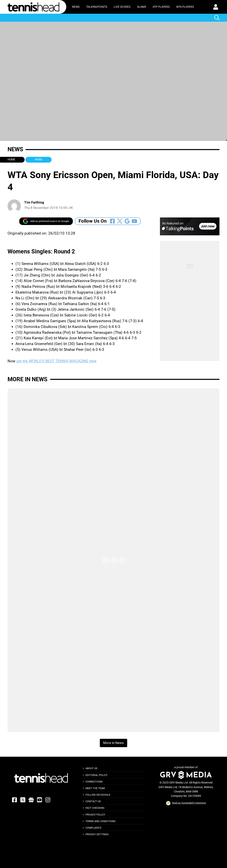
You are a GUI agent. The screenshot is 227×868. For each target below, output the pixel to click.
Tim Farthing (34, 202)
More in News (27, 379)
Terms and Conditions (101, 821)
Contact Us (93, 801)
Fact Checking (95, 808)
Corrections (94, 782)
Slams (142, 7)
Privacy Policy (95, 815)
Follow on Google (98, 795)
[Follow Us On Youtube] (134, 221)
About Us (91, 768)
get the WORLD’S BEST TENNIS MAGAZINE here (56, 361)
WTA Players (185, 7)
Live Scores (122, 7)
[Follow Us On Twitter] (120, 221)
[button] (216, 7)
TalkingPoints (97, 7)
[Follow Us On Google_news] (127, 221)
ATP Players (161, 7)
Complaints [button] (93, 828)
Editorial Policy (97, 775)
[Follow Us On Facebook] (112, 221)
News (76, 7)
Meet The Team (95, 788)
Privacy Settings (97, 834)
